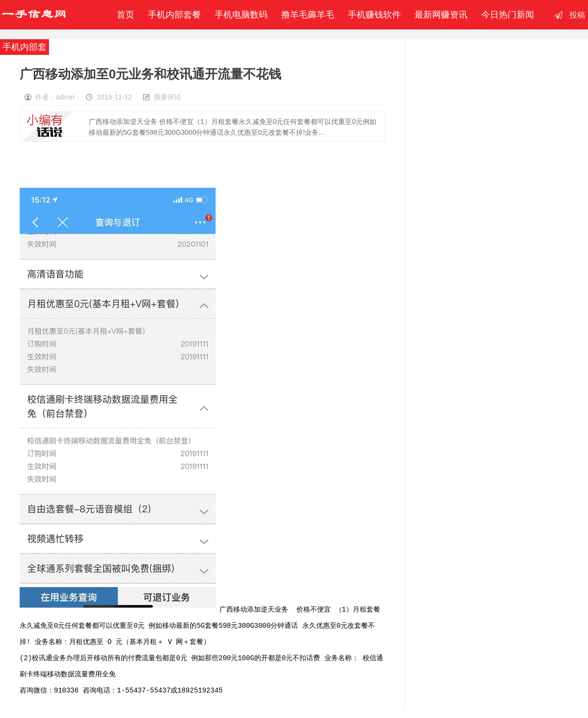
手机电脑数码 (241, 15)
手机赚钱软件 (374, 15)
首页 (123, 15)
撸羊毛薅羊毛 (308, 15)
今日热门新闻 (508, 15)
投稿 (577, 15)
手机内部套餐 (174, 15)
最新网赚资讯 (441, 15)
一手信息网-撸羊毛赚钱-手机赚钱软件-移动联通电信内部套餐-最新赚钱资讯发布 (34, 15)
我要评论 (168, 97)
